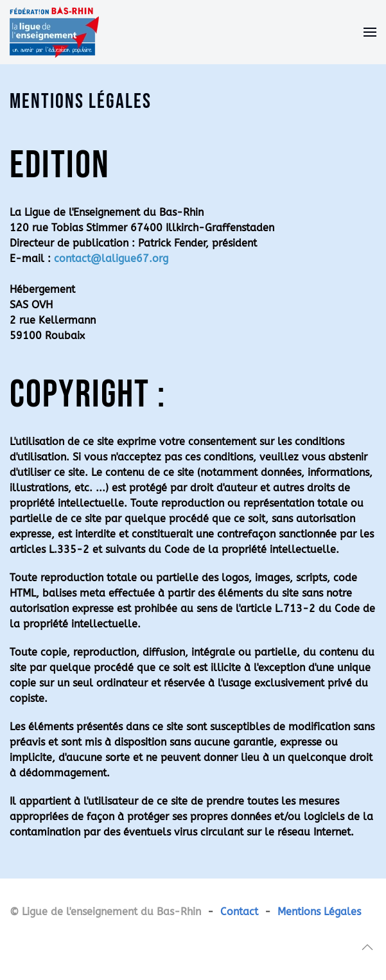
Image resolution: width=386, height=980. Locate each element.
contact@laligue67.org (111, 258)
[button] (370, 32)
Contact (239, 912)
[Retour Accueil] (54, 32)
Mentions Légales (319, 912)
